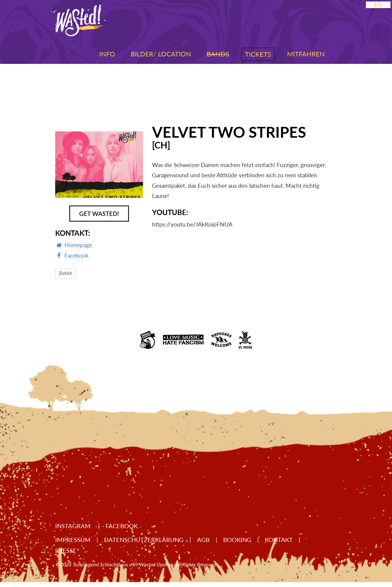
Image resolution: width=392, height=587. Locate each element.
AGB (203, 540)
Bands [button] (218, 54)
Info (107, 54)
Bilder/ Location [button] (161, 54)
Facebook (122, 526)
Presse (66, 550)
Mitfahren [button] (306, 54)
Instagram (74, 526)
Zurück (66, 273)
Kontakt (279, 540)
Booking (237, 540)
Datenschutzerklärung (144, 540)
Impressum (73, 540)
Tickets (258, 54)
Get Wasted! (99, 214)
